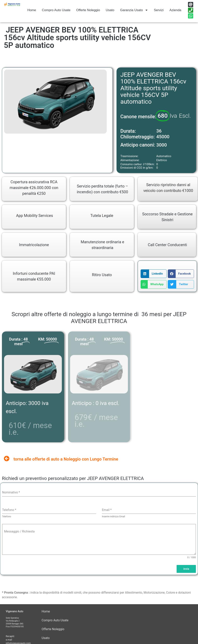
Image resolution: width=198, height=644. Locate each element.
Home (32, 10)
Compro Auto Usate (56, 10)
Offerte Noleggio (88, 10)
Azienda (175, 10)
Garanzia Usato (134, 10)
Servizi (159, 10)
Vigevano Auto (15, 611)
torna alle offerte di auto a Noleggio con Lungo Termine (66, 459)
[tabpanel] (99, 522)
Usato (110, 10)
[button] (154, 274)
